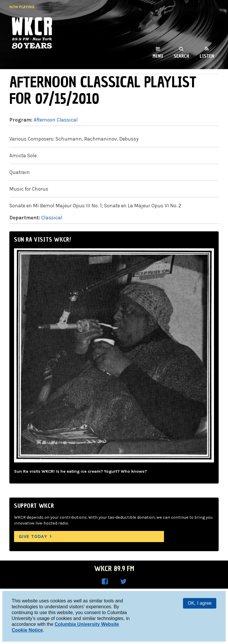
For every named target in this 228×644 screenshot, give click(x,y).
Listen (207, 56)
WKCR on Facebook (105, 582)
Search (181, 56)
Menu (158, 56)
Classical (52, 218)
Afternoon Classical (56, 120)
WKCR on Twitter (123, 582)
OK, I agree (200, 603)
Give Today (33, 536)
